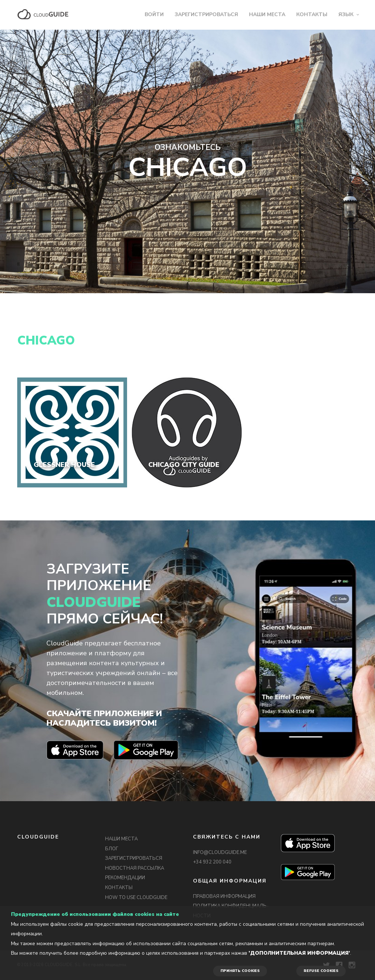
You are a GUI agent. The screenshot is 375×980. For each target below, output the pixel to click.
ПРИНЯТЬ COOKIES (240, 971)
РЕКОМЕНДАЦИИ (125, 878)
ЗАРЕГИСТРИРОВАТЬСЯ (206, 14)
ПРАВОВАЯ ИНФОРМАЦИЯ (224, 896)
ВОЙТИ (154, 14)
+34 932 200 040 (212, 862)
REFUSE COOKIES (321, 971)
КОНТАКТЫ (312, 14)
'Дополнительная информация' (299, 953)
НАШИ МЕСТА (267, 14)
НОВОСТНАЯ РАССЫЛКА (135, 868)
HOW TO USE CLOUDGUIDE (136, 898)
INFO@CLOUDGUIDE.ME (220, 852)
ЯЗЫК (346, 14)
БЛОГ (112, 849)
